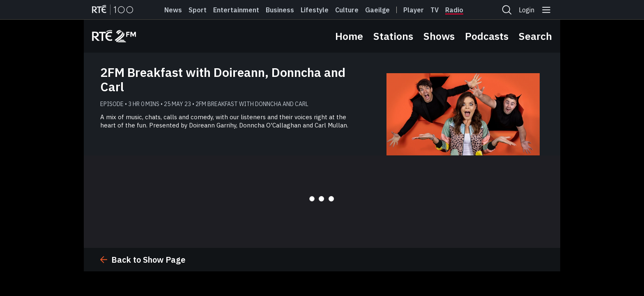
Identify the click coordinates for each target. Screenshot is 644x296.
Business (280, 10)
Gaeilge (377, 10)
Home (349, 36)
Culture (347, 10)
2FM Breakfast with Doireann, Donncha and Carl (223, 79)
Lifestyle (315, 10)
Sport (198, 10)
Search (535, 36)
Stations (393, 36)
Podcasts (487, 36)
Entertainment (236, 10)
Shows (439, 36)
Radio (454, 10)
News (173, 10)
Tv (435, 10)
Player (414, 10)
